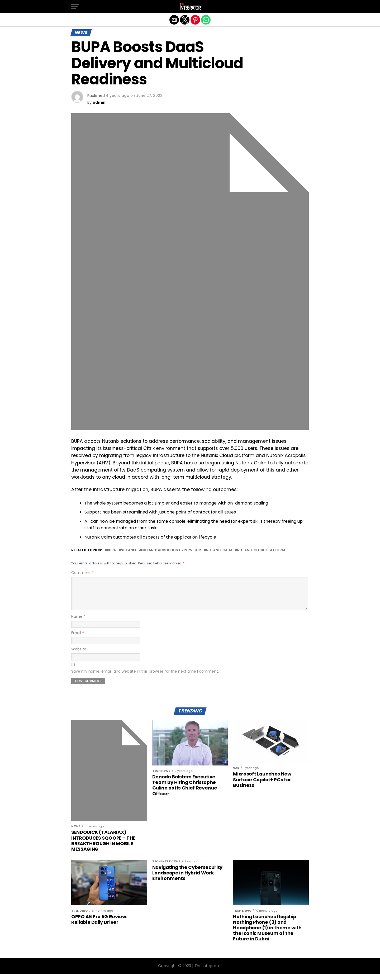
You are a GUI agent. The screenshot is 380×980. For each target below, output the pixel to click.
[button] (75, 7)
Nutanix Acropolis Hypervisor (171, 550)
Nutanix (129, 550)
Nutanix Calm (219, 550)
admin (99, 102)
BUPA (111, 550)
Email (78, 639)
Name (78, 623)
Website (79, 655)
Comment (82, 573)
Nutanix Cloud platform (261, 550)
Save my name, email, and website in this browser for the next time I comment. (145, 678)
